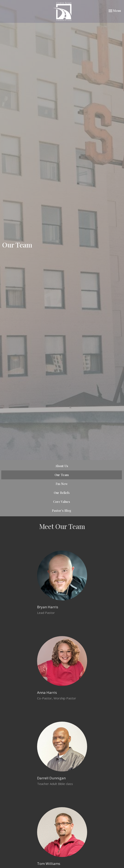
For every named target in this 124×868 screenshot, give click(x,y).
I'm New (62, 484)
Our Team (62, 475)
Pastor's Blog (62, 511)
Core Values (62, 502)
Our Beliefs (62, 493)
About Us (62, 466)
